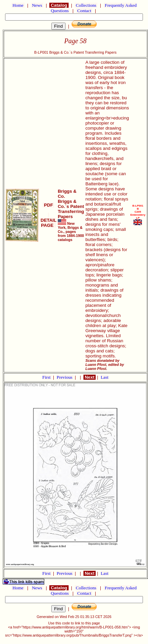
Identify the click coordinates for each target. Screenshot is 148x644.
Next (90, 377)
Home (18, 5)
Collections (86, 5)
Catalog (59, 5)
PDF (48, 205)
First (47, 377)
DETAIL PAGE (48, 220)
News (37, 5)
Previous (65, 377)
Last (105, 377)
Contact (84, 11)
